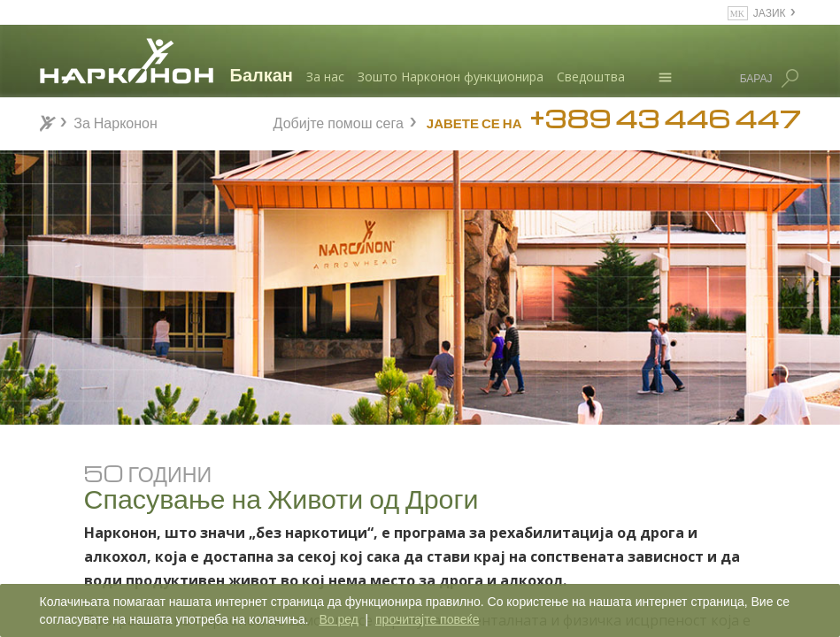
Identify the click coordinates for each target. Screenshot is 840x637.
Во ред (338, 619)
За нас (325, 77)
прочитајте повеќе (427, 619)
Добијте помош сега (339, 121)
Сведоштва (591, 77)
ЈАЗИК (770, 12)
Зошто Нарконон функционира (451, 77)
